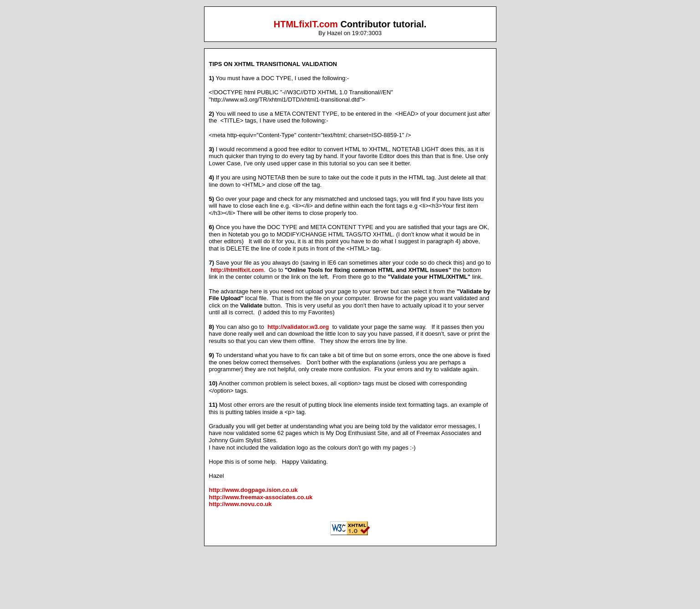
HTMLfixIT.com (306, 24)
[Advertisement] (350, 586)
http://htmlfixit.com (237, 270)
